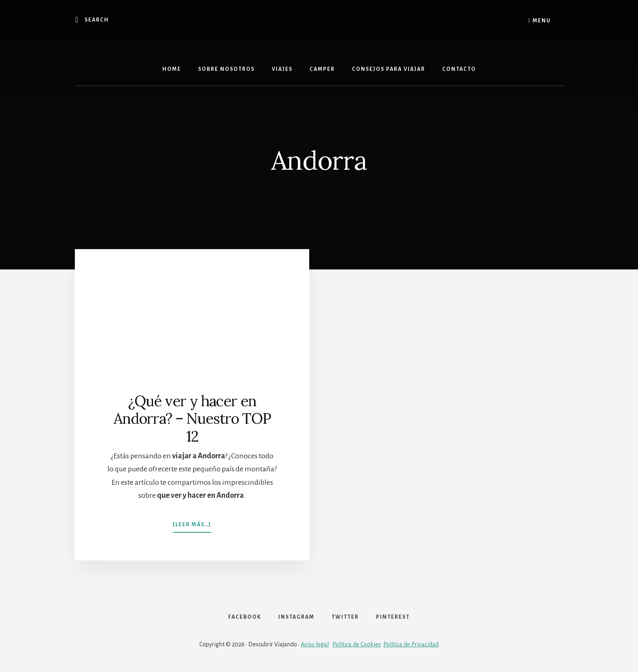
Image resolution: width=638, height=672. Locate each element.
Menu (540, 20)
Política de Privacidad (411, 644)
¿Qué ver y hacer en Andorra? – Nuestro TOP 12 (192, 418)
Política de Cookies (357, 644)
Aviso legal (315, 644)
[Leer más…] (192, 521)
